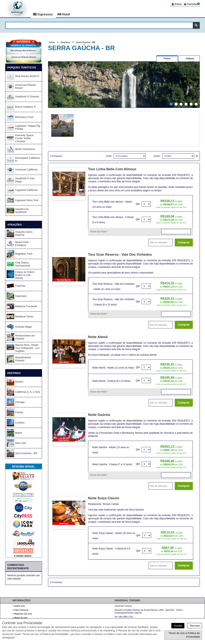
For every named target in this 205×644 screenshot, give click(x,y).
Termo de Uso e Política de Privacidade (184, 635)
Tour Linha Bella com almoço (112, 169)
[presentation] (167, 59)
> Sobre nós (19, 606)
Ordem (157, 156)
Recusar (195, 626)
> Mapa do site (20, 618)
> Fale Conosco (20, 610)
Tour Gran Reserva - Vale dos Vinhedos (120, 255)
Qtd (138, 204)
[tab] (167, 58)
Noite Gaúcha (99, 415)
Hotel (64, 14)
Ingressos (43, 14)
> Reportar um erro (22, 614)
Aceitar (178, 626)
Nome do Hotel (99, 232)
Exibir (109, 156)
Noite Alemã (98, 337)
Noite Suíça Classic (104, 498)
